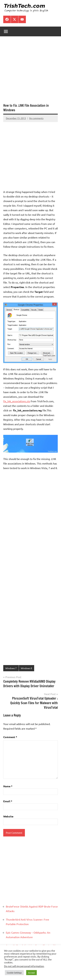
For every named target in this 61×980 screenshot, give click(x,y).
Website (8, 816)
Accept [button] (31, 973)
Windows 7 (11, 668)
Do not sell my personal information (24, 966)
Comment (10, 737)
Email (8, 801)
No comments (36, 118)
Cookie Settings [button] (14, 973)
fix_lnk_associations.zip (17, 401)
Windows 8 (26, 668)
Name (8, 786)
